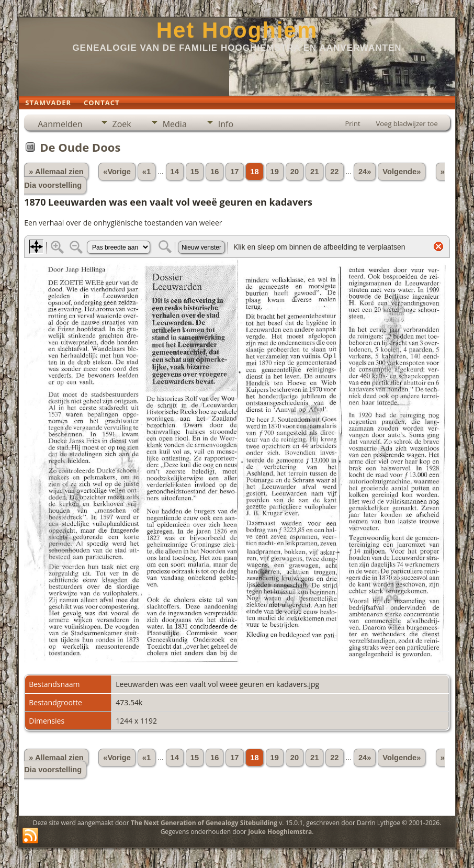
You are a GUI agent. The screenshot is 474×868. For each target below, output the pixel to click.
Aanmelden (60, 124)
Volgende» (402, 172)
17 (234, 172)
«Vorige (117, 172)
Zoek (122, 124)
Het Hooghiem (237, 30)
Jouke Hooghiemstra (280, 832)
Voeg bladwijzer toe (407, 123)
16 (215, 172)
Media (175, 124)
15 (195, 172)
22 (334, 172)
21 (314, 172)
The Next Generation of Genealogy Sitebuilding (204, 823)
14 (175, 172)
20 (295, 172)
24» (365, 172)
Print (353, 123)
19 (275, 172)
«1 (146, 172)
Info (226, 124)
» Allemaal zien (56, 172)
